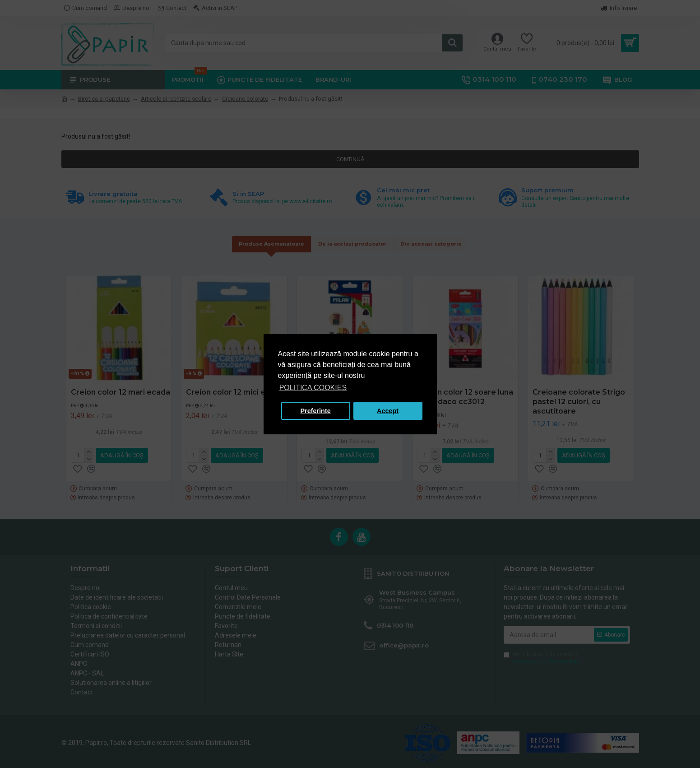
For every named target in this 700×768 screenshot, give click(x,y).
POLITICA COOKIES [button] (313, 388)
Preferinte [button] (316, 411)
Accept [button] (388, 411)
